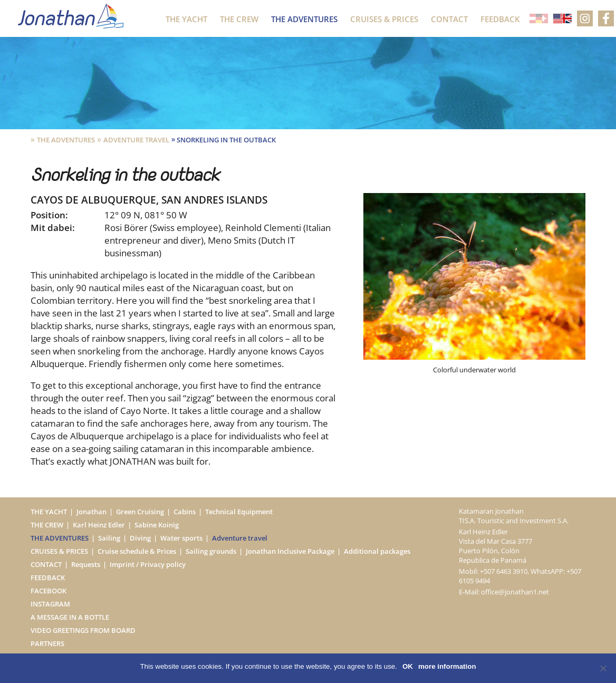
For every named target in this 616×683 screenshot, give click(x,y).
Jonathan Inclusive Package (290, 551)
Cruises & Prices (384, 19)
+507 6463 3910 (504, 571)
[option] (474, 284)
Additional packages (377, 551)
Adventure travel (136, 140)
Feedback (500, 19)
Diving (140, 538)
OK (408, 666)
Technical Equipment (239, 512)
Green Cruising (140, 512)
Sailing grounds (211, 551)
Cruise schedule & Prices (137, 551)
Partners (47, 643)
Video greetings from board (83, 630)
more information (447, 666)
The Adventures (304, 19)
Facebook (49, 591)
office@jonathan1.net (515, 592)
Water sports (181, 538)
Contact (449, 19)
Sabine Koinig (157, 525)
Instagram (50, 604)
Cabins (185, 512)
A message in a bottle (70, 617)
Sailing (109, 538)
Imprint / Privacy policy (148, 564)
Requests (86, 564)
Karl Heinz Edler (99, 525)
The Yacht (186, 19)
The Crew (239, 19)
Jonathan (92, 512)
